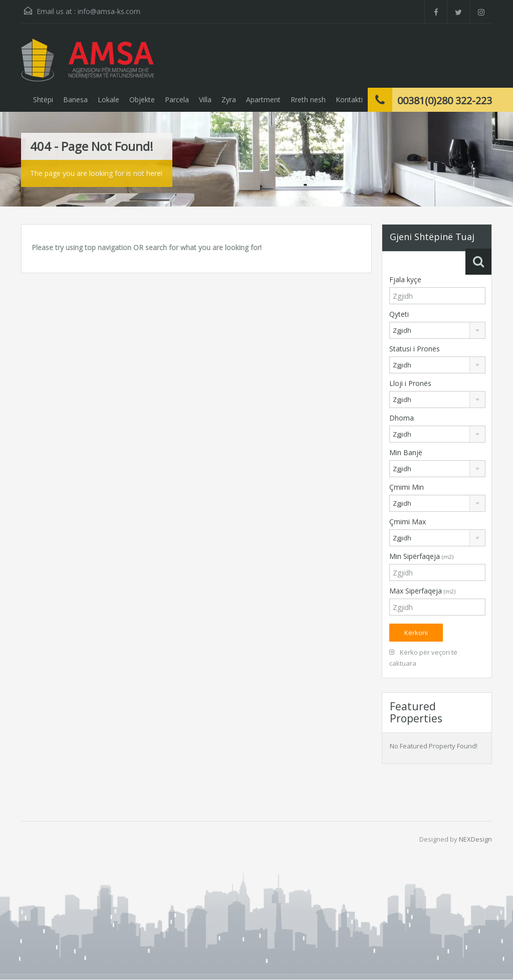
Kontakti (349, 100)
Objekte (142, 100)
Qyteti (399, 314)
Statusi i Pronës (415, 349)
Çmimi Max (408, 522)
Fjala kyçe (405, 279)
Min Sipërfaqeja (421, 556)
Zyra (229, 100)
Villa (205, 100)
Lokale (108, 100)
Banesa (75, 100)
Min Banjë (406, 452)
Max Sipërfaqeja (422, 591)
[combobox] (437, 330)
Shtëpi (43, 100)
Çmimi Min (407, 487)
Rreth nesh (308, 100)
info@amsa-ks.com (109, 11)
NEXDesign (475, 839)
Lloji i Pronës (410, 383)
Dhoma (402, 418)
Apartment (263, 100)
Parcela (177, 100)
